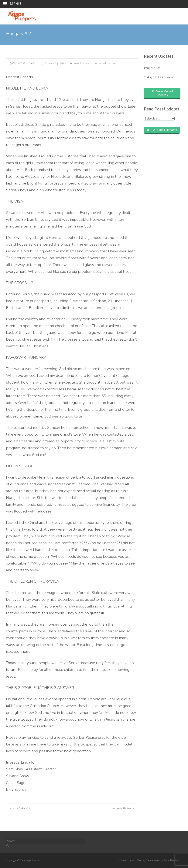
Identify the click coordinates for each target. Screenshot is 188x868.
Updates (61, 63)
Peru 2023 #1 (152, 68)
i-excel (157, 860)
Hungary (49, 63)
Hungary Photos (123, 808)
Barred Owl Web (107, 63)
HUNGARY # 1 (20, 808)
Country (38, 63)
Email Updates (82, 63)
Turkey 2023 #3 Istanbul (159, 77)
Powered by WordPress (131, 860)
